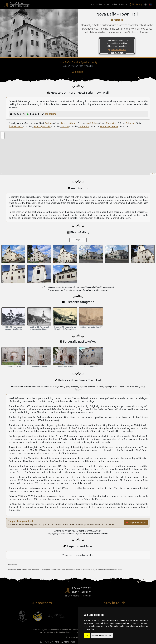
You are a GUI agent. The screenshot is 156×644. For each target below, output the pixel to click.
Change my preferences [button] (102, 635)
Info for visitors (118, 50)
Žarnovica (111, 123)
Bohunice (84, 126)
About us (123, 4)
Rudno (48, 123)
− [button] (3, 137)
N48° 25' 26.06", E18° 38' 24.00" (78, 66)
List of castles (96, 4)
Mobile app (136, 4)
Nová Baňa (91, 123)
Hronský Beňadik (42, 126)
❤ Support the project (136, 523)
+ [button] (3, 134)
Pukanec (130, 123)
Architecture (70, 642)
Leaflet (153, 174)
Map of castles (110, 4)
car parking (51, 114)
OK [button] (87, 635)
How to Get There (51, 642)
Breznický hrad (69, 123)
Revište (65, 126)
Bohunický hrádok (109, 126)
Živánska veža (16, 126)
